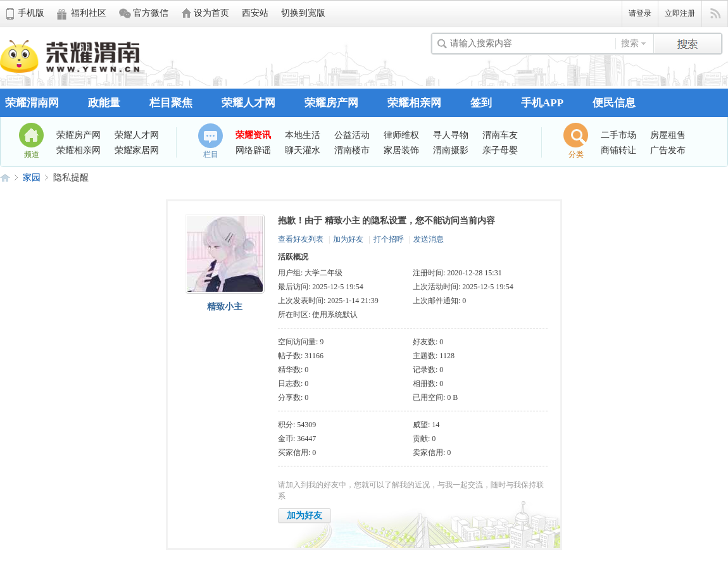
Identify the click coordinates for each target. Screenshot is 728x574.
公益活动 (352, 135)
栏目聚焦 (171, 103)
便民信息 (614, 103)
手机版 (31, 13)
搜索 (630, 43)
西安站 (255, 13)
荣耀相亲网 (414, 103)
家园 (32, 178)
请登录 (640, 13)
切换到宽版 (303, 13)
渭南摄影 (451, 150)
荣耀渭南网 (32, 103)
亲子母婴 (500, 150)
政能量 (104, 103)
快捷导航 (715, 14)
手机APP (542, 103)
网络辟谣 (253, 150)
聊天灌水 (303, 150)
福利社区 (89, 13)
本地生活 (303, 135)
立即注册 (680, 13)
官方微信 (151, 13)
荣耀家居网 (137, 150)
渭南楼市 (352, 150)
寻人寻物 (451, 135)
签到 (481, 103)
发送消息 (429, 239)
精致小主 (225, 307)
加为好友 (348, 239)
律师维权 (401, 135)
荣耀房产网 (331, 103)
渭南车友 (500, 135)
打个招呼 (389, 239)
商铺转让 (618, 150)
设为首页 (211, 13)
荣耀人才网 (248, 103)
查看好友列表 (301, 239)
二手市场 (618, 135)
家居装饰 (401, 150)
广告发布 (668, 150)
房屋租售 (668, 135)
